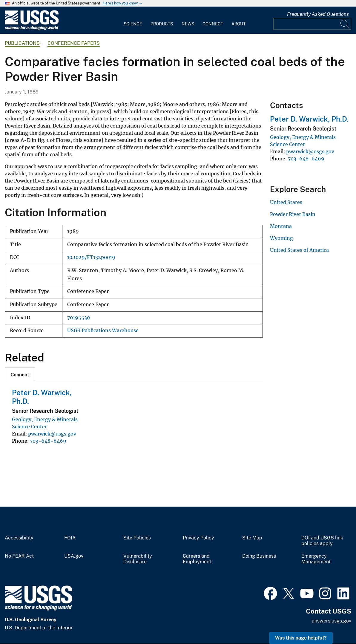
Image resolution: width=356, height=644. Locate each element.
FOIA (70, 538)
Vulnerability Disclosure (138, 559)
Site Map (252, 538)
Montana (281, 226)
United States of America (299, 250)
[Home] (32, 29)
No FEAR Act (19, 556)
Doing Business (259, 556)
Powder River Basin (293, 214)
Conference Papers (74, 43)
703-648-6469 (48, 441)
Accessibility (19, 538)
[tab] (20, 374)
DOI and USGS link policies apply (322, 541)
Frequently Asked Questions (318, 14)
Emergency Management (316, 559)
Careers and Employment (197, 559)
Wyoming (281, 238)
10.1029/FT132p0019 (91, 257)
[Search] (345, 24)
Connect (213, 24)
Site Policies (137, 538)
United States (286, 202)
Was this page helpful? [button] (301, 638)
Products (162, 24)
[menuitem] (133, 20)
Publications (22, 43)
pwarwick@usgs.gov (52, 434)
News (188, 24)
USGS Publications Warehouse (103, 331)
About (238, 24)
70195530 (79, 318)
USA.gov (74, 556)
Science (133, 24)
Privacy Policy (198, 538)
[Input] (312, 24)
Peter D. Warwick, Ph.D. (309, 119)
